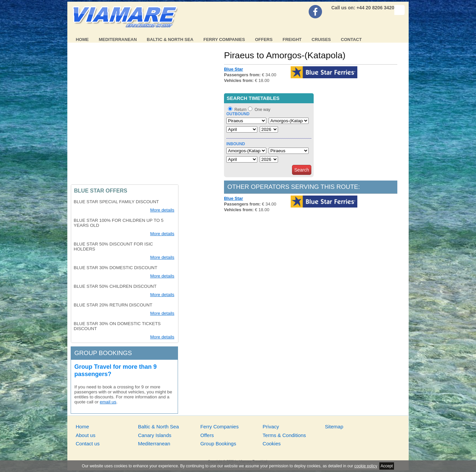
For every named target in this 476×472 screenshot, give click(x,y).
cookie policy (366, 466)
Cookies (272, 444)
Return (240, 110)
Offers (264, 39)
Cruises (321, 39)
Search (302, 170)
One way (262, 110)
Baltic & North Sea (170, 39)
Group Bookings (218, 444)
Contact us (88, 444)
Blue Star (233, 69)
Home (82, 39)
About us (85, 435)
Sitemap (334, 427)
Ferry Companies (224, 39)
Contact (351, 39)
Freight (292, 39)
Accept (387, 466)
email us (108, 402)
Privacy (271, 427)
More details (162, 210)
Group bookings (103, 353)
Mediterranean (118, 39)
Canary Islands (155, 435)
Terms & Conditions (284, 435)
